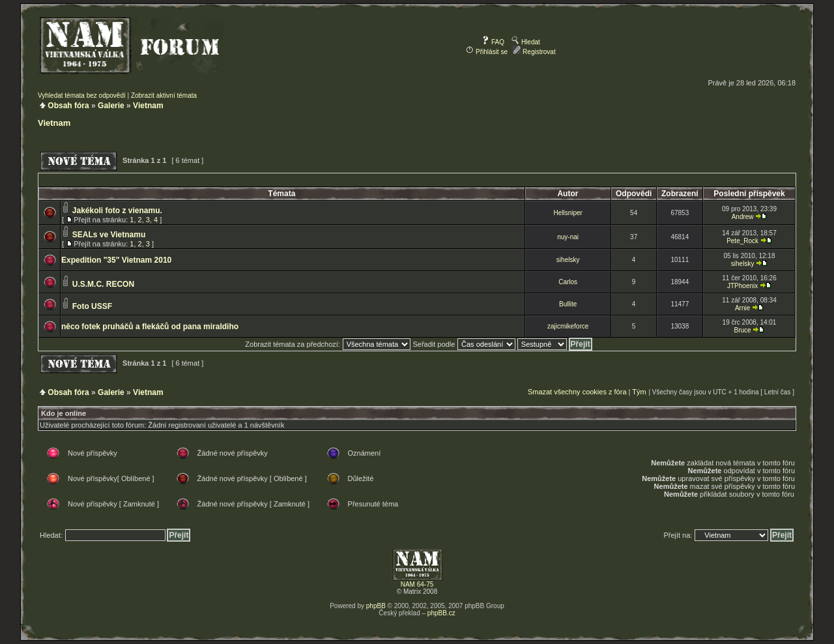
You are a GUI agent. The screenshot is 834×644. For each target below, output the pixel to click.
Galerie (111, 106)
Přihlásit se (487, 52)
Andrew (743, 217)
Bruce (743, 330)
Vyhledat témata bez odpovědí (82, 95)
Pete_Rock (742, 241)
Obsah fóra (68, 106)
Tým (639, 392)
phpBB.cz (441, 613)
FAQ (493, 42)
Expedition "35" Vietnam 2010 (116, 260)
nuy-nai (568, 237)
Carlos (568, 282)
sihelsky (568, 260)
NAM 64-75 (417, 584)
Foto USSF (92, 306)
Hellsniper (568, 213)
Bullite (568, 304)
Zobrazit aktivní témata (164, 95)
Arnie (742, 308)
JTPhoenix (742, 286)
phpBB (376, 606)
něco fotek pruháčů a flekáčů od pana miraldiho (150, 327)
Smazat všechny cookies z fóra (577, 392)
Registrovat (534, 52)
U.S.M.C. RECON (103, 284)
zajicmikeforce (568, 326)
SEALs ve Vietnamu (109, 235)
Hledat (526, 42)
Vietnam (148, 106)
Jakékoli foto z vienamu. (117, 211)
